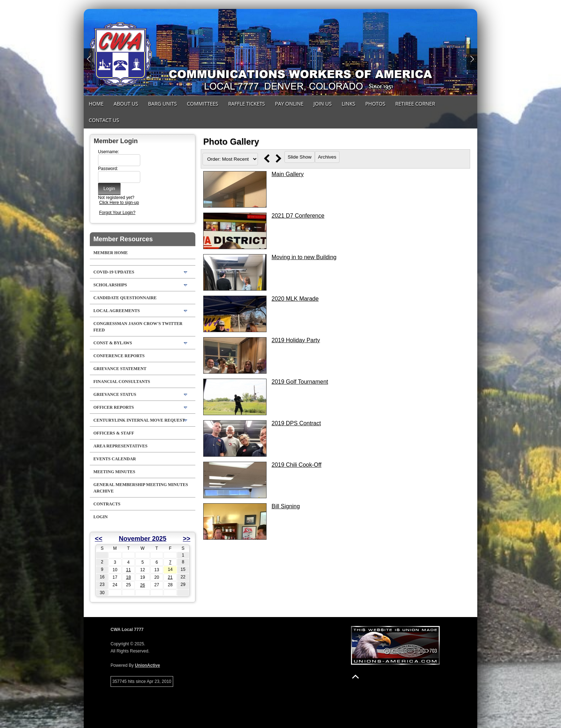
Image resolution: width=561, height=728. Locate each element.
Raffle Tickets (247, 104)
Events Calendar (115, 459)
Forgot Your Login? (117, 213)
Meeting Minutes (114, 472)
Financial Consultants (122, 382)
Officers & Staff (114, 433)
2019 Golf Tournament (300, 382)
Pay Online (289, 104)
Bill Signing (286, 506)
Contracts (107, 504)
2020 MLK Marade (295, 299)
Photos (375, 104)
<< (99, 539)
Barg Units (162, 104)
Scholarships (110, 285)
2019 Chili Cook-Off (296, 465)
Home (96, 104)
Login (101, 517)
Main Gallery (288, 174)
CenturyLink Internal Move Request (139, 420)
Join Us (323, 104)
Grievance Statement (120, 369)
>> (187, 539)
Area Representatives (120, 446)
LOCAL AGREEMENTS (117, 311)
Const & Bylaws (113, 343)
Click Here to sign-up (119, 203)
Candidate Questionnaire (125, 298)
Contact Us (104, 120)
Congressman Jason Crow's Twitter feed (138, 327)
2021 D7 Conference (298, 216)
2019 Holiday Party (296, 340)
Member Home (111, 253)
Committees (202, 104)
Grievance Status (115, 394)
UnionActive (147, 665)
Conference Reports (119, 356)
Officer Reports (114, 407)
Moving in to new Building (304, 257)
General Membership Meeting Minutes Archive (141, 488)
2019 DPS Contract (296, 423)
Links (348, 104)
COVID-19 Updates (114, 272)
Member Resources (123, 239)
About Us (126, 104)
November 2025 (143, 539)
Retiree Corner (415, 104)
